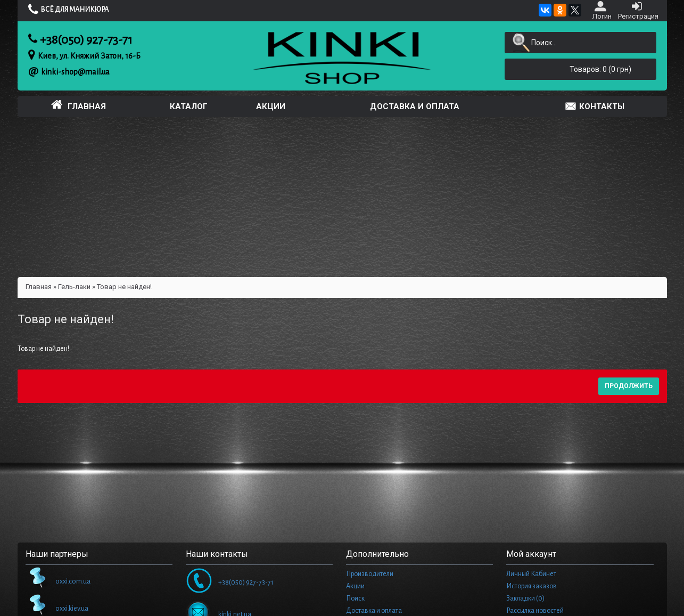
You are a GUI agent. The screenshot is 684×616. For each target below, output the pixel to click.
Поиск (355, 598)
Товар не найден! (124, 287)
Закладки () (525, 598)
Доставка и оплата (374, 611)
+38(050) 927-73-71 (86, 40)
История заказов (531, 586)
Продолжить (629, 386)
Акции (355, 586)
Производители (370, 574)
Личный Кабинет (531, 574)
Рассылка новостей (535, 611)
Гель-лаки (74, 287)
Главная (39, 287)
